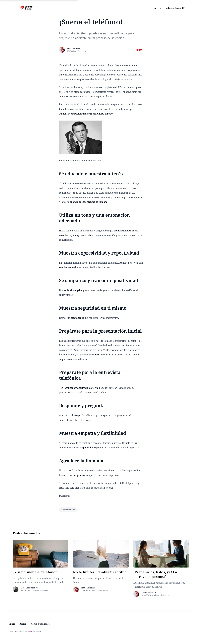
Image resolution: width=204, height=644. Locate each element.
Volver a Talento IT (175, 8)
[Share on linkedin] (141, 50)
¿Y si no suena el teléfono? (35, 572)
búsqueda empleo (68, 510)
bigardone (38, 631)
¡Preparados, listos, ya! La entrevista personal (155, 574)
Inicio (12, 624)
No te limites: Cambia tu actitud (100, 572)
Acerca (158, 8)
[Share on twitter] (137, 50)
